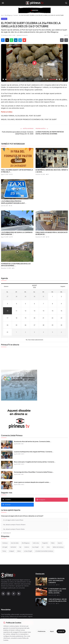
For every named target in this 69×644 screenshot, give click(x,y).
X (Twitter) (7, 500)
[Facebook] (14, 594)
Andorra (27, 547)
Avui (2, 15)
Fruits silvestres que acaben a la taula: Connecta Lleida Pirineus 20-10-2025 (18, 133)
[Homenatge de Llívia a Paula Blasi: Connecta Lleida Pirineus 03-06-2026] (7, 475)
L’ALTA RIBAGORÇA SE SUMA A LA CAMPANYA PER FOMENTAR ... (17, 233)
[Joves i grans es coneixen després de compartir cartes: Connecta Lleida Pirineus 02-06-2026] (7, 485)
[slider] (24, 79)
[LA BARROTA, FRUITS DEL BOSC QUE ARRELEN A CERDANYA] (41, 582)
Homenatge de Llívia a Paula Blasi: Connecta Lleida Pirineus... (34, 472)
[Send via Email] (24, 40)
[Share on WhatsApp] (11, 40)
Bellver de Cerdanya (58, 547)
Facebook (6, 505)
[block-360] (34, 10)
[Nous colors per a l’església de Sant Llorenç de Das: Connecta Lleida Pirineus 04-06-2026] (7, 465)
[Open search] (66, 3)
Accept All (61, 631)
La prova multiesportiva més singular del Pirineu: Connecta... (34, 452)
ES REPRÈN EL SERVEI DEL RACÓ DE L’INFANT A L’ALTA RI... (52, 171)
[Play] (3, 79)
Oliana (19, 551)
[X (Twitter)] (3, 594)
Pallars (53, 543)
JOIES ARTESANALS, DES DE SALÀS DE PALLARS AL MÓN (57, 600)
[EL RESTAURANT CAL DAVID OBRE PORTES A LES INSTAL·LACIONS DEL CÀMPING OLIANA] (41, 592)
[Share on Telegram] (20, 40)
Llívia (48, 547)
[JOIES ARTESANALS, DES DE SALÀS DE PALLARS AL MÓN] (41, 602)
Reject (51, 631)
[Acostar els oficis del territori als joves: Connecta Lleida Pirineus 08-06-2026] (7, 444)
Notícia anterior (27, 128)
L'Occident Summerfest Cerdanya (44, 551)
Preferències (41, 631)
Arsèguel (12, 551)
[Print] (62, 40)
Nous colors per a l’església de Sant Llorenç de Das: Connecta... (35, 462)
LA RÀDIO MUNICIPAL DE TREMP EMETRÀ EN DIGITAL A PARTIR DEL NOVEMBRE (50, 133)
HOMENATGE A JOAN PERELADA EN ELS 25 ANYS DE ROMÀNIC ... (16, 265)
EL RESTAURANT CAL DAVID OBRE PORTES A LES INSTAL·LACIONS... (57, 591)
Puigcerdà (45, 543)
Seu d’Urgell (35, 547)
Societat (16, 15)
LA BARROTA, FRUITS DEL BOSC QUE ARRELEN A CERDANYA (57, 580)
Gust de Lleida (15, 543)
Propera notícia (42, 128)
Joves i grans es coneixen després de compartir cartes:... (32, 482)
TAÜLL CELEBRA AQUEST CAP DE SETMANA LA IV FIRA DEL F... (17, 171)
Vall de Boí (13, 547)
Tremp (4, 551)
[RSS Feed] (19, 594)
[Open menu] (3, 3)
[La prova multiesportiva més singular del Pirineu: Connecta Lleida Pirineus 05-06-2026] (7, 455)
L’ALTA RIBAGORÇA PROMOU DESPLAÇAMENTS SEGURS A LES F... (14, 202)
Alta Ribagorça (9, 15)
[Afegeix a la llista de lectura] (66, 40)
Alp (20, 547)
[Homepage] (34, 3)
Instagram (41, 500)
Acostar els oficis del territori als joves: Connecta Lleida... (33, 441)
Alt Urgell (5, 547)
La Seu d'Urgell (28, 551)
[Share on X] (7, 40)
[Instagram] (8, 594)
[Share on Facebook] (3, 40)
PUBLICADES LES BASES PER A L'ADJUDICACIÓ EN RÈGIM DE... (52, 233)
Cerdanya (5, 543)
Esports (60, 543)
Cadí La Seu (36, 543)
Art (43, 547)
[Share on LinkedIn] (16, 40)
